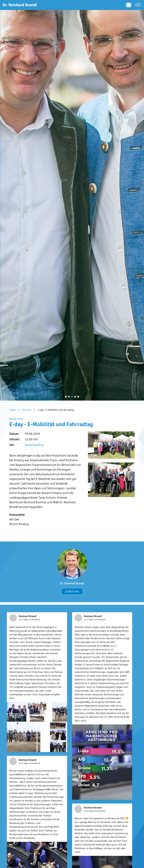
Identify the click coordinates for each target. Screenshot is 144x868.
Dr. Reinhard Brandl (72, 583)
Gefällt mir (72, 591)
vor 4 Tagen (24, 763)
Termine (27, 410)
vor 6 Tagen (89, 811)
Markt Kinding (34, 445)
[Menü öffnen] (138, 5)
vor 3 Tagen (24, 620)
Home (12, 410)
